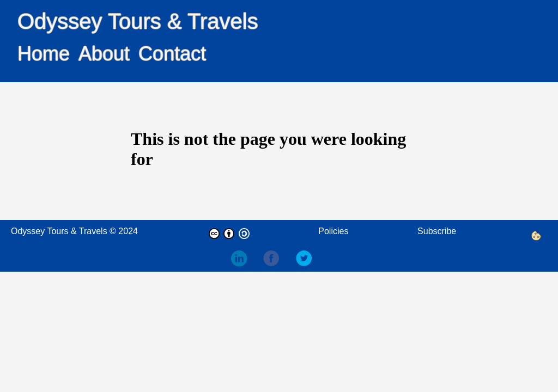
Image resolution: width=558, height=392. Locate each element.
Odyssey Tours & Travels (138, 21)
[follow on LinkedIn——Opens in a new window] (245, 259)
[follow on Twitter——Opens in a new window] (311, 259)
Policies (333, 231)
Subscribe (437, 231)
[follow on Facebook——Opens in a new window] (278, 259)
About (104, 54)
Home (44, 54)
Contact (172, 54)
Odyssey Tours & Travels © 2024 (74, 231)
